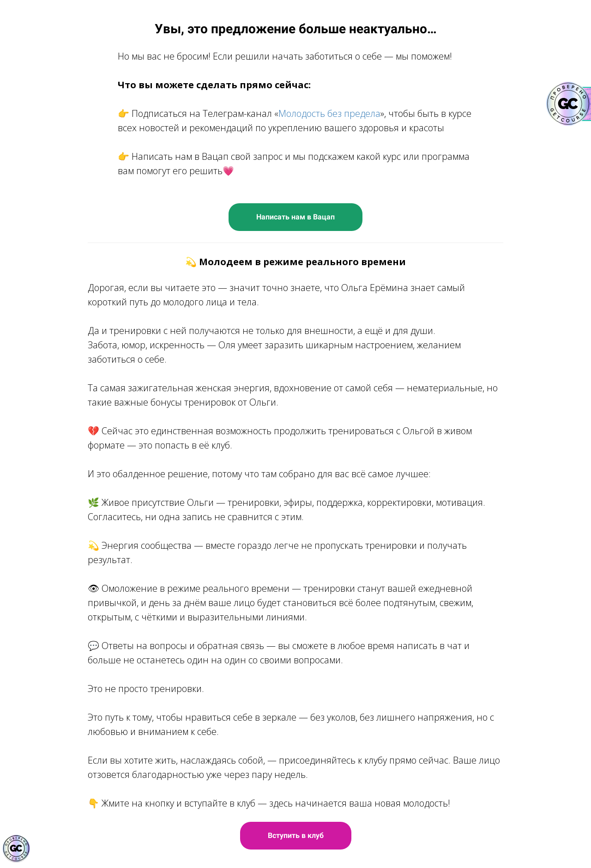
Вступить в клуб (296, 835)
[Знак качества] (16, 849)
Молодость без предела (329, 113)
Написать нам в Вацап (295, 217)
